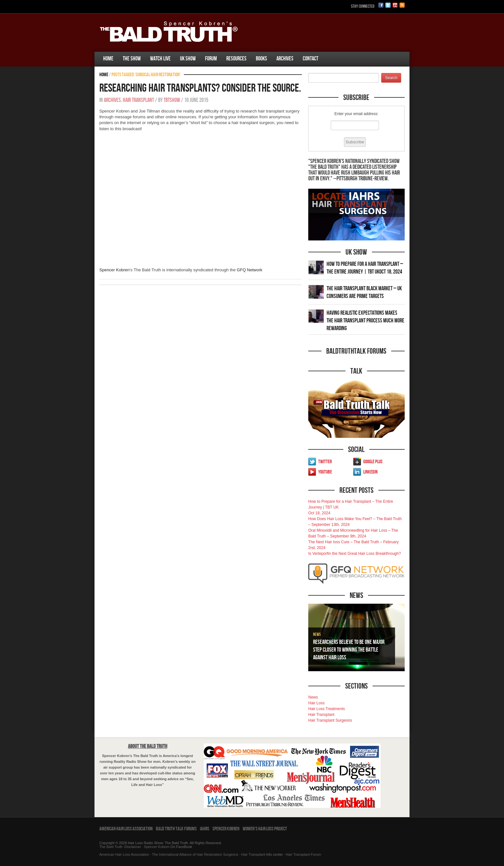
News (317, 634)
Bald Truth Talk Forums (176, 829)
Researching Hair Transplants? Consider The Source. (200, 88)
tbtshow (172, 100)
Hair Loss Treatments (327, 709)
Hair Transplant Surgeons (330, 720)
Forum (211, 59)
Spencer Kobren (114, 270)
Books (261, 59)
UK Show (188, 59)
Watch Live (160, 59)
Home (108, 59)
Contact (310, 59)
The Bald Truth (111, 847)
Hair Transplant (138, 100)
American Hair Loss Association (126, 829)
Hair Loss (316, 703)
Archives (285, 59)
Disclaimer (133, 847)
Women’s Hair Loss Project (265, 829)
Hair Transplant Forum (303, 854)
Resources (236, 59)
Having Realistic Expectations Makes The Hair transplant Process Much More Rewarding (365, 321)
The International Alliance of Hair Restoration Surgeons (195, 854)
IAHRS (205, 829)
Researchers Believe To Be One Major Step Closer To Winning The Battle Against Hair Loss (349, 650)
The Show (132, 59)
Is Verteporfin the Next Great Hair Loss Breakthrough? (355, 554)
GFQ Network (250, 270)
